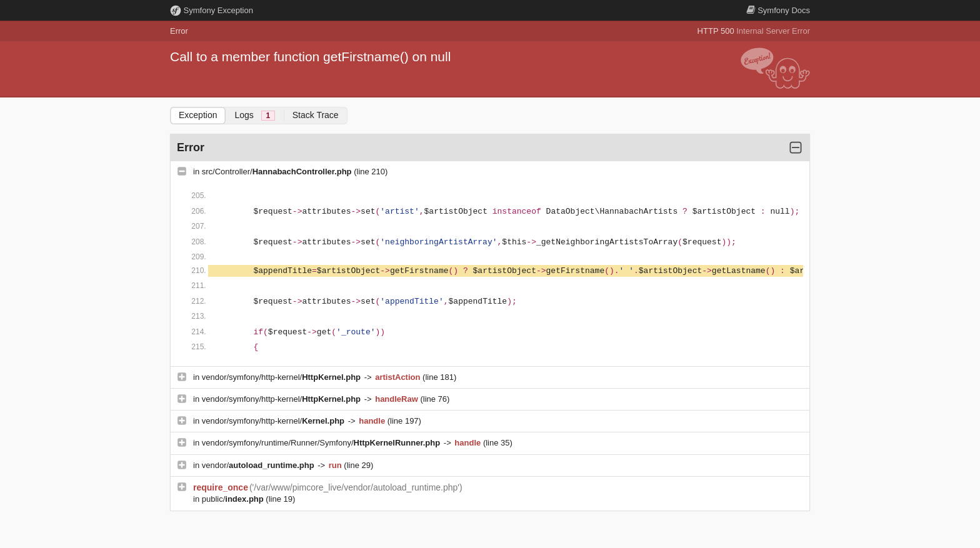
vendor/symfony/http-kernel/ (282, 377)
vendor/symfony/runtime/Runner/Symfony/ (322, 443)
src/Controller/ (278, 172)
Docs (778, 10)
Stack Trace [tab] (316, 115)
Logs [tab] (254, 115)
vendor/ (259, 465)
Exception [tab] (198, 115)
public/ (234, 499)
